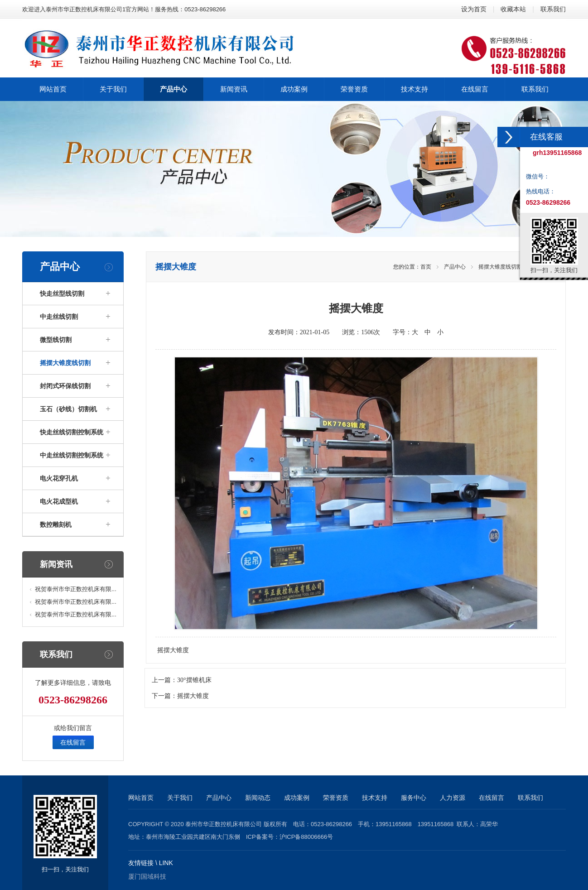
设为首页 (474, 9)
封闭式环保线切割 (65, 386)
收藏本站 (513, 9)
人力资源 (453, 798)
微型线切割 (56, 340)
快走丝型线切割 (62, 293)
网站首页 (141, 798)
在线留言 (73, 742)
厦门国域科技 (147, 876)
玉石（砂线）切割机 (68, 409)
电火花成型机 (59, 501)
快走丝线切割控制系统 (72, 432)
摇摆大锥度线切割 (65, 363)
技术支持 (375, 798)
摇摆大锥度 (193, 696)
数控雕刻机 (56, 524)
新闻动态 (258, 798)
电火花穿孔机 (59, 478)
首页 (426, 267)
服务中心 (414, 798)
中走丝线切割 (59, 317)
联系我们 (553, 9)
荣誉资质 (336, 798)
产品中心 (455, 267)
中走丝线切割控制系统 (72, 455)
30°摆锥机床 (194, 680)
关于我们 (180, 798)
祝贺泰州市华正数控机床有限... (76, 589)
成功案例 (297, 798)
